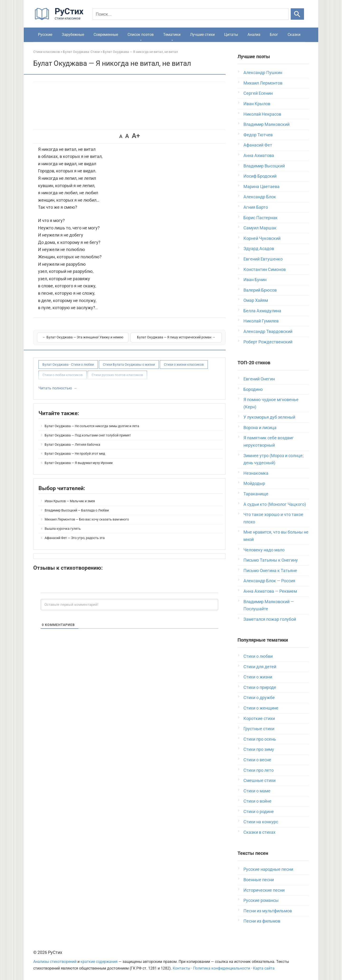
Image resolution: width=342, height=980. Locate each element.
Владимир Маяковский (266, 124)
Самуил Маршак (260, 228)
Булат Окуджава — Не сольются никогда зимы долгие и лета (92, 426)
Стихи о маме (257, 791)
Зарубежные (73, 35)
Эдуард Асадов (259, 249)
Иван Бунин (255, 280)
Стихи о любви (258, 656)
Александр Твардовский (268, 331)
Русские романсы (261, 900)
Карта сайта (264, 968)
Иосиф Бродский (260, 176)
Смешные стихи (259, 780)
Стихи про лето (259, 770)
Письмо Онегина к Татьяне (270, 570)
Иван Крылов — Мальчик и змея (70, 501)
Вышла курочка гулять (63, 529)
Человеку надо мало (264, 550)
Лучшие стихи (202, 35)
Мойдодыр (254, 483)
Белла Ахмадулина (262, 311)
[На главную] (61, 19)
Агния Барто (256, 207)
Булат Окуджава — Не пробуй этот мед (75, 454)
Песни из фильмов (262, 921)
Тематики (172, 35)
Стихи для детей (260, 667)
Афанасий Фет (258, 145)
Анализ (254, 35)
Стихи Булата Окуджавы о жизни (129, 365)
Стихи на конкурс (261, 822)
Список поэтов (141, 35)
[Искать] (297, 14)
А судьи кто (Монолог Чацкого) (275, 504)
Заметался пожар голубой (270, 619)
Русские (45, 35)
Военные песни (259, 880)
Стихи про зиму (259, 749)
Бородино (253, 389)
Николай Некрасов (262, 114)
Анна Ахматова (259, 155)
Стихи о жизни (258, 677)
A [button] (121, 136)
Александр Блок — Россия (269, 581)
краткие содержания (99, 962)
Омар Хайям (256, 300)
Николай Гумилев (261, 321)
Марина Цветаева (261, 187)
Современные (106, 35)
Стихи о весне (257, 760)
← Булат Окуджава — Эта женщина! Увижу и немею (83, 337)
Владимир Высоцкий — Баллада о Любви (77, 510)
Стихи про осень (260, 739)
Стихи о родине (259, 812)
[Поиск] (191, 14)
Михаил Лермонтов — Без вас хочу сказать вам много (87, 519)
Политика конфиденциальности (222, 968)
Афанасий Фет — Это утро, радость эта (75, 538)
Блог (274, 35)
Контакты (181, 968)
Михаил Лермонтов (263, 83)
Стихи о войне (257, 801)
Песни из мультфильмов (268, 911)
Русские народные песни (268, 869)
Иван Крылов (257, 104)
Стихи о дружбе (259, 698)
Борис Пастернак (261, 218)
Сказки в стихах (259, 832)
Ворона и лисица (260, 428)
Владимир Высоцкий (264, 166)
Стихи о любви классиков (63, 375)
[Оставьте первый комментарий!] (129, 605)
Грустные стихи (259, 729)
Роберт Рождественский (268, 342)
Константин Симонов (265, 269)
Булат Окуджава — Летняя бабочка (72, 445)
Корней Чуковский (262, 238)
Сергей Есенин (258, 93)
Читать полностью (55, 388)
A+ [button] (136, 136)
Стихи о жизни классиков (184, 365)
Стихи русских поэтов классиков (117, 375)
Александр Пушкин (263, 73)
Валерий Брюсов (260, 290)
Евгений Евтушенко (263, 259)
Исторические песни (264, 890)
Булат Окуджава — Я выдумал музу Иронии (79, 463)
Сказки (294, 35)
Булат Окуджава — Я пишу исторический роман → (176, 337)
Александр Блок (260, 197)
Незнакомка (256, 473)
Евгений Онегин (259, 379)
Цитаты (231, 35)
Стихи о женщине (261, 708)
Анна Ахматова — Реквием (270, 591)
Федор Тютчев (258, 135)
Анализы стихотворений (55, 962)
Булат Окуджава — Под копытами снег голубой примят (88, 435)
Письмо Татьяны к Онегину (271, 560)
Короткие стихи (259, 718)
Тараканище (256, 494)
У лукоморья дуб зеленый (269, 417)
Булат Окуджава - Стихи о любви (68, 365)
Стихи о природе (260, 687)
